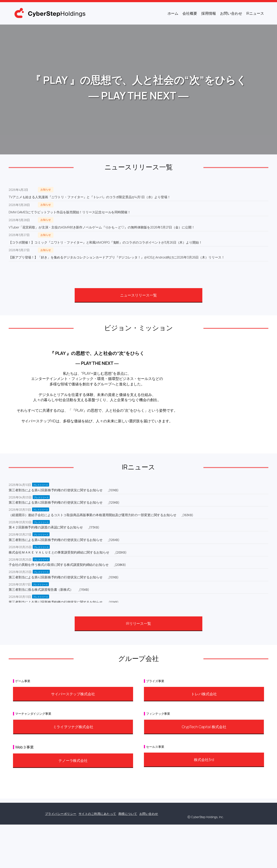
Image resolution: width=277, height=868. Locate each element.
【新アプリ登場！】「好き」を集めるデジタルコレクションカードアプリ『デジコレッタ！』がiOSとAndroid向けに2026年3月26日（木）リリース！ (117, 257)
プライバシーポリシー (61, 814)
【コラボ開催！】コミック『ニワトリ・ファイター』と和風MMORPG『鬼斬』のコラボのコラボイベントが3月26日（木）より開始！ (105, 242)
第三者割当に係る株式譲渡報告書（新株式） (41, 590)
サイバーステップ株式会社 (73, 694)
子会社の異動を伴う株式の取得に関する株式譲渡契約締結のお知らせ (59, 565)
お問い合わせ (149, 814)
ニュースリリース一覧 (138, 295)
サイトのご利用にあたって (97, 814)
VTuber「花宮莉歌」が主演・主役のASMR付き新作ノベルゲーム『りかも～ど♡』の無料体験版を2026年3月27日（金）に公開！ (102, 227)
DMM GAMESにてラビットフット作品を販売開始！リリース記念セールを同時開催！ (70, 212)
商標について (128, 814)
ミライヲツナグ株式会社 (73, 727)
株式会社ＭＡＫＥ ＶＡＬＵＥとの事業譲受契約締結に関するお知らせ (59, 552)
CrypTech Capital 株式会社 (204, 727)
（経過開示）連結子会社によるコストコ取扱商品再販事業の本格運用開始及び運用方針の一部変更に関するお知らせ (93, 515)
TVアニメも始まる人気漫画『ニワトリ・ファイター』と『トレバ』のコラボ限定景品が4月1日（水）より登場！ (90, 197)
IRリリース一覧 (138, 623)
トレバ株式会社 (204, 694)
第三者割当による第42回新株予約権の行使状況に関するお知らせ (56, 490)
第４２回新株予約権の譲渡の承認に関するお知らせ (46, 527)
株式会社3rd (204, 759)
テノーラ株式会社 (73, 760)
